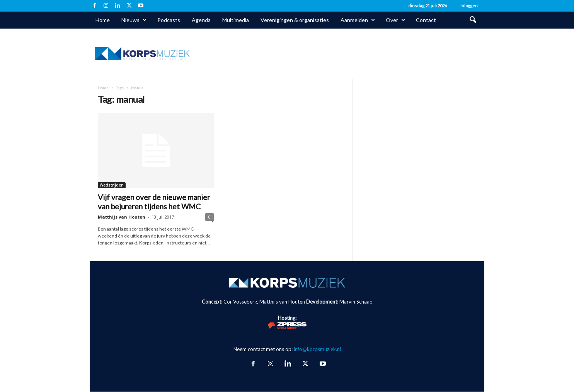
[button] (473, 20)
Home (103, 20)
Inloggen (469, 6)
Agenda (201, 20)
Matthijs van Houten (122, 217)
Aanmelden (358, 20)
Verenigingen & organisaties (295, 20)
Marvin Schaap (356, 302)
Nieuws (134, 20)
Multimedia (236, 20)
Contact (426, 20)
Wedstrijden (112, 185)
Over (395, 20)
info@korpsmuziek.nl (317, 349)
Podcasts (169, 20)
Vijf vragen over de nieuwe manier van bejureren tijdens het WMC (154, 202)
